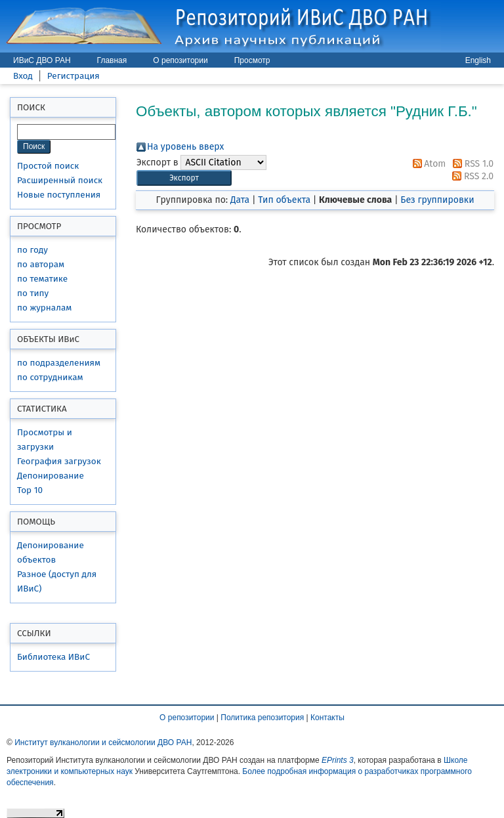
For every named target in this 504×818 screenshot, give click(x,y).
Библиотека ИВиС (53, 657)
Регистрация (73, 76)
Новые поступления (59, 195)
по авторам (41, 264)
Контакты (327, 718)
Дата (240, 200)
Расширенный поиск (60, 180)
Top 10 (30, 490)
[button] (184, 178)
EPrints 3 (338, 760)
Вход (23, 76)
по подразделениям (59, 363)
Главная (112, 60)
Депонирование (51, 476)
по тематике (42, 279)
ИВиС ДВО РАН (42, 60)
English (478, 60)
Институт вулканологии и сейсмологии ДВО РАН (103, 743)
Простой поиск (48, 166)
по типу (33, 293)
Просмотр (252, 60)
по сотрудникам (50, 377)
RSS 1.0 (471, 164)
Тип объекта (284, 200)
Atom (427, 164)
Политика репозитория (262, 718)
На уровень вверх (185, 147)
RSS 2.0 (471, 176)
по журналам (44, 308)
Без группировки (437, 200)
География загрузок (59, 461)
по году (32, 250)
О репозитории (180, 60)
